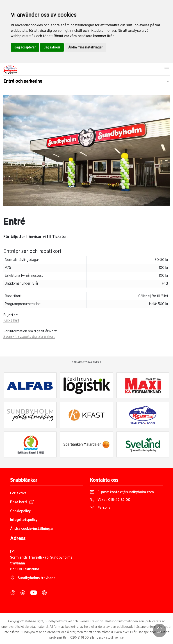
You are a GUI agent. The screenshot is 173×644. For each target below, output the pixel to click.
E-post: (122, 492)
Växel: (110, 500)
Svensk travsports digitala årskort (29, 337)
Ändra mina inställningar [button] (85, 47)
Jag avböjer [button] (52, 47)
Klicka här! (11, 320)
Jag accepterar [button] (25, 47)
